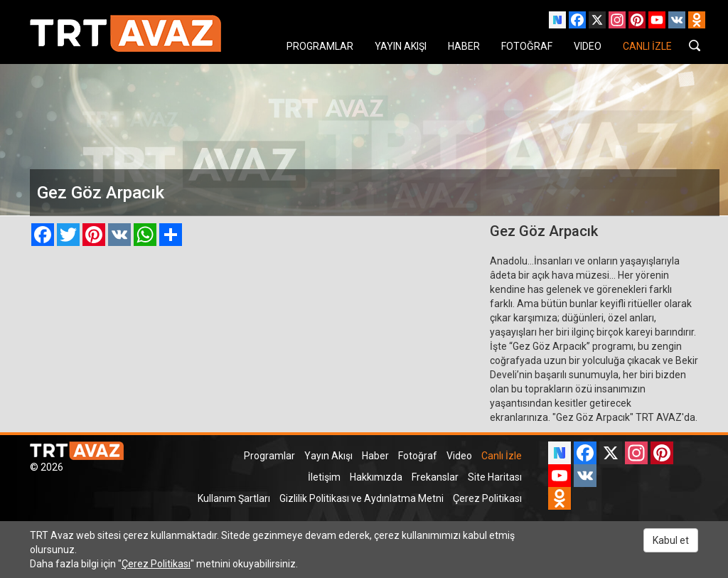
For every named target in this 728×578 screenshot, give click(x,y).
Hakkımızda (376, 477)
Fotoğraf (418, 456)
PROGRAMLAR (320, 46)
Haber (375, 456)
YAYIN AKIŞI (401, 46)
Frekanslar (435, 477)
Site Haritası (495, 477)
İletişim (324, 477)
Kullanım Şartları (234, 498)
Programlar (269, 456)
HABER (464, 46)
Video (459, 456)
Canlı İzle (502, 456)
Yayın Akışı (328, 456)
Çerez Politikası (487, 498)
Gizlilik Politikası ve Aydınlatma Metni (362, 498)
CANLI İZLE (647, 46)
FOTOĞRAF (527, 46)
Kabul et (671, 540)
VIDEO (588, 46)
